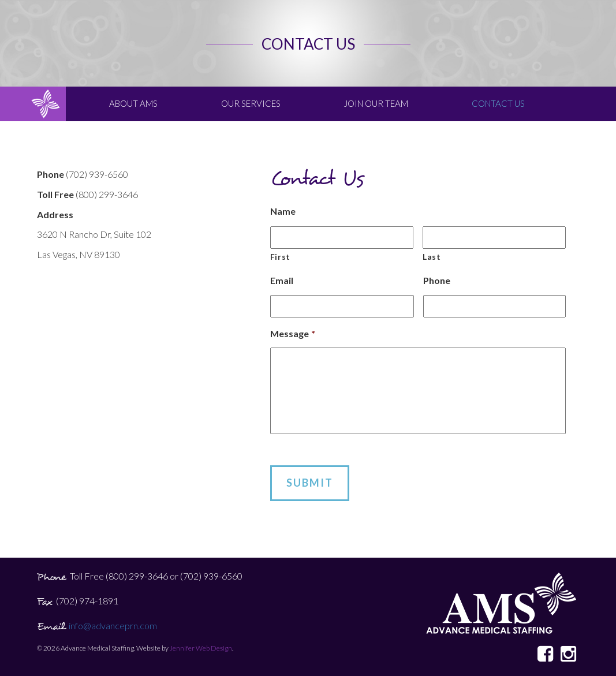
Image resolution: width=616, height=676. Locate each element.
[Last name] (494, 238)
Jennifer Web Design (201, 648)
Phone (437, 280)
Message (293, 333)
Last (432, 257)
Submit (310, 483)
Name (283, 211)
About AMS (133, 103)
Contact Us (498, 103)
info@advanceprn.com (113, 625)
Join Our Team (376, 103)
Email (282, 280)
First (280, 257)
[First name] (342, 238)
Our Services (251, 103)
